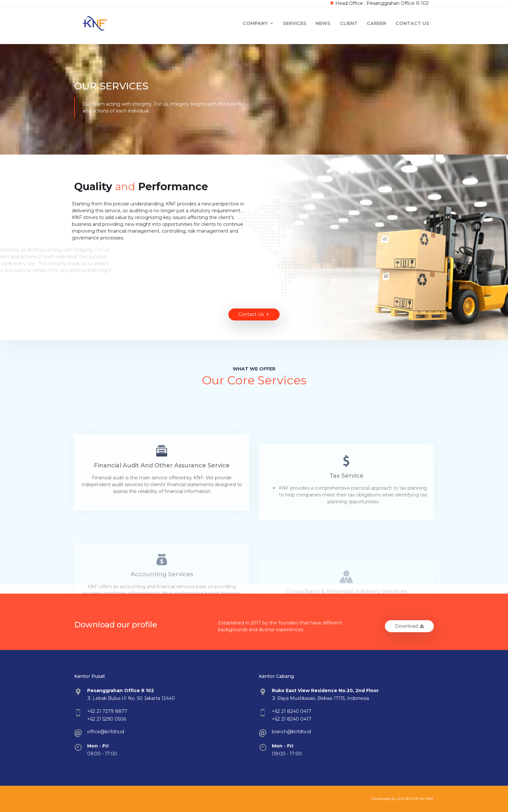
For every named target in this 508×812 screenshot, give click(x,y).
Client (349, 22)
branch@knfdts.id (291, 732)
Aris (401, 799)
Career (376, 22)
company (258, 22)
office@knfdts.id (106, 732)
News (323, 22)
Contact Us (412, 22)
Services (295, 22)
